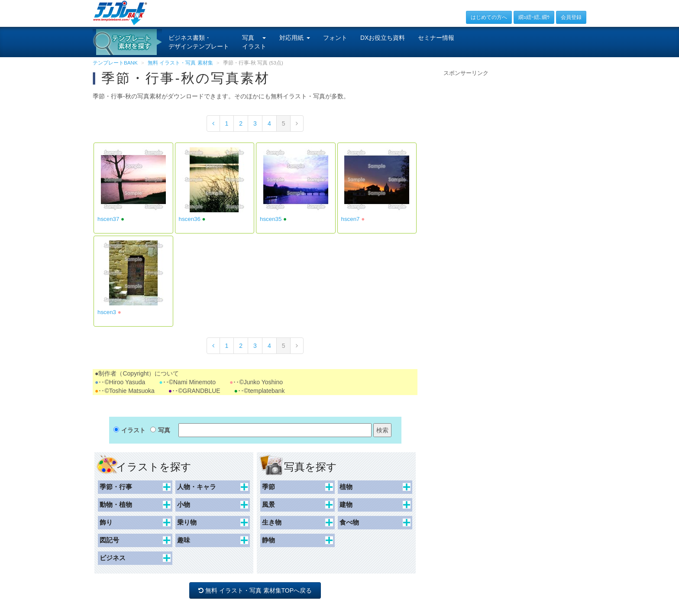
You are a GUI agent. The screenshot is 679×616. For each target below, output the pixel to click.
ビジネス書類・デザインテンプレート (199, 42)
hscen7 (351, 219)
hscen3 (107, 312)
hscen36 (190, 219)
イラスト (133, 430)
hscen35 (271, 219)
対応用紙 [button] (295, 38)
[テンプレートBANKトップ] (120, 13)
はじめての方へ (489, 17)
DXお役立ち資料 (383, 38)
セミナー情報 (436, 38)
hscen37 (108, 219)
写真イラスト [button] (254, 42)
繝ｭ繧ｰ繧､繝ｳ (534, 17)
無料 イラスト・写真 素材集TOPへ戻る (255, 590)
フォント (335, 38)
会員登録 (571, 17)
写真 (164, 430)
